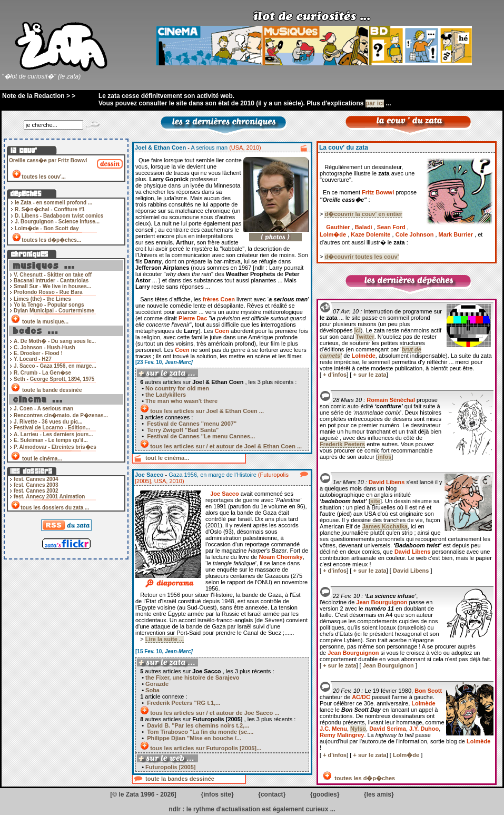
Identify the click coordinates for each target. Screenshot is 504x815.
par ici (375, 103)
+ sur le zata (369, 375)
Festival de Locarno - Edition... (52, 428)
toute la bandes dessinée (180, 779)
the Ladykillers (166, 395)
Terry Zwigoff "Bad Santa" (182, 430)
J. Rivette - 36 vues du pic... (48, 422)
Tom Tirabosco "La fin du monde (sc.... (199, 732)
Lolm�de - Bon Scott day (47, 228)
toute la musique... (45, 322)
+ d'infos (335, 375)
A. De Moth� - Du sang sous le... (55, 341)
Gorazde (157, 684)
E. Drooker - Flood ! (38, 353)
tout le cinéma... (42, 459)
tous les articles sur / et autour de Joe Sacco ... (215, 713)
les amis (379, 794)
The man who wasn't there (181, 401)
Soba (152, 690)
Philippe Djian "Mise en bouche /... (193, 738)
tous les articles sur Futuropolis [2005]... (206, 748)
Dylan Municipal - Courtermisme (54, 311)
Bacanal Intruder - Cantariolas (51, 281)
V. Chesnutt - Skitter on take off (53, 275)
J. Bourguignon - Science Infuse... (57, 222)
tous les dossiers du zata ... (55, 508)
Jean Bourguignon (389, 665)
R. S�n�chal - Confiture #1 (50, 209)
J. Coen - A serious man (43, 409)
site (375, 501)
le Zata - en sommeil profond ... (53, 203)
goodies (325, 794)
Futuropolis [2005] (170, 767)
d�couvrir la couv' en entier (363, 214)
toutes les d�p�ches (364, 778)
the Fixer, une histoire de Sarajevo (192, 677)
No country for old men (177, 388)
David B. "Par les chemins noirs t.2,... (197, 725)
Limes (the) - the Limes (42, 299)
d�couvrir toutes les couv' (362, 257)
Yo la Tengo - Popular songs (49, 305)
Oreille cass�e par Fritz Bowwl (48, 160)
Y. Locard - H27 (33, 359)
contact (272, 794)
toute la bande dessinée (52, 390)
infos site (217, 794)
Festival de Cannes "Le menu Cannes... (200, 436)
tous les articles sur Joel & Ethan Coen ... (207, 411)
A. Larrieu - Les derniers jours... (53, 434)
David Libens (412, 571)
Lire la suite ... (165, 639)
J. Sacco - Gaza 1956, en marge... (55, 366)
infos (384, 457)
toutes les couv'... (44, 177)
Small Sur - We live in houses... (52, 286)
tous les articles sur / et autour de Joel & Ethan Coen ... (226, 446)
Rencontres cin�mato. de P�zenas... (61, 415)
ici (357, 330)
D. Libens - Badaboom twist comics (59, 216)
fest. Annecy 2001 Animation (49, 497)
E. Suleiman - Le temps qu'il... (51, 440)
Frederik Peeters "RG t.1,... (183, 703)
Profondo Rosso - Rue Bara (48, 292)
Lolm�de (407, 755)
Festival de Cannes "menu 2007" (191, 424)
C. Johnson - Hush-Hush (45, 347)
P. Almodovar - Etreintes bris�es (55, 447)
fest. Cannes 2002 (36, 491)
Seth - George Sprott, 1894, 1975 (54, 379)
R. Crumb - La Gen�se (42, 373)
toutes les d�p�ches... (51, 240)
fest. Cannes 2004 (36, 479)
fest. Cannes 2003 (36, 485)
